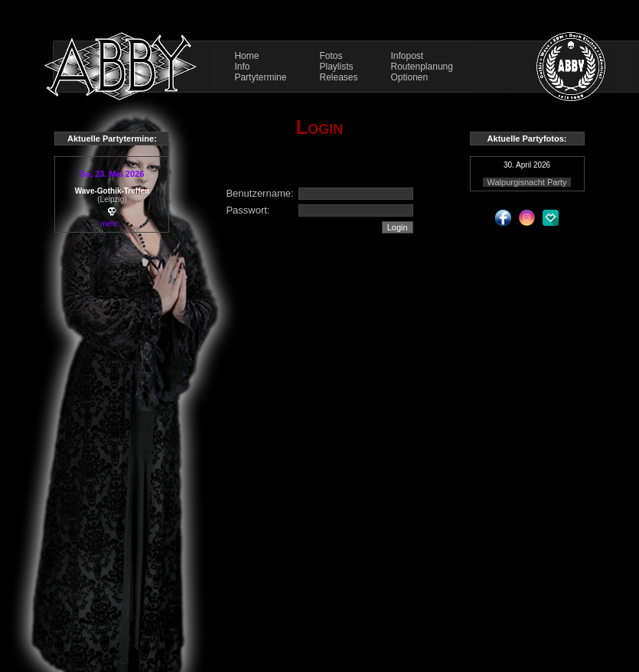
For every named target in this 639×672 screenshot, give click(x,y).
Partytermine (260, 77)
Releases (338, 77)
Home (246, 56)
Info (242, 67)
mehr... (112, 224)
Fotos (331, 56)
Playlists (336, 67)
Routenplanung (422, 67)
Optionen (410, 77)
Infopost (408, 56)
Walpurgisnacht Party (527, 182)
